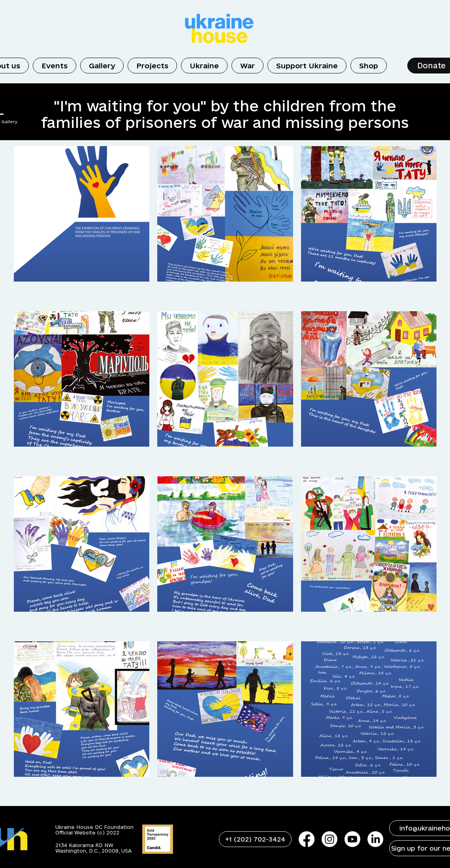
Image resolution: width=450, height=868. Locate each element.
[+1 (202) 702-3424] (255, 839)
